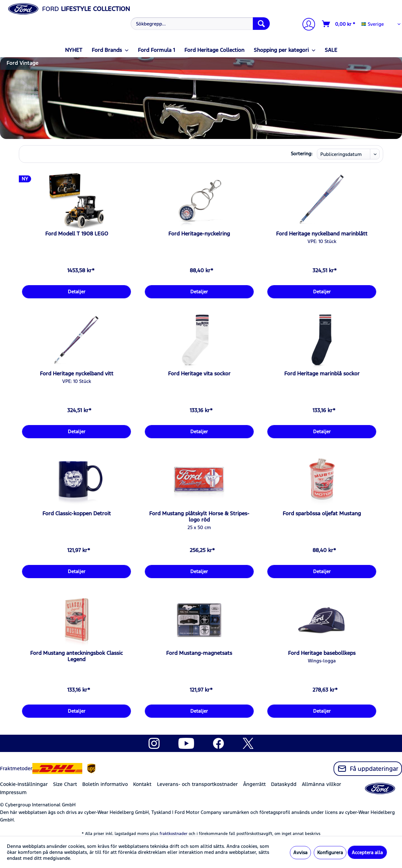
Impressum (13, 792)
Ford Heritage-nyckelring (199, 234)
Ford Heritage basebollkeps (322, 653)
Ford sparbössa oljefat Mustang (322, 513)
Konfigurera (330, 852)
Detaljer (77, 292)
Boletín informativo (105, 784)
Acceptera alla (367, 852)
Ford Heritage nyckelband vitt (77, 373)
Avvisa (300, 852)
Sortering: (302, 154)
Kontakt (142, 784)
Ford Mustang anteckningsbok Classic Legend (76, 656)
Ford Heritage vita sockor (199, 373)
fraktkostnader (174, 834)
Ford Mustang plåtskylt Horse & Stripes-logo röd (199, 517)
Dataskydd (284, 784)
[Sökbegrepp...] (200, 24)
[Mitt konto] (306, 25)
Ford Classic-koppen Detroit (77, 513)
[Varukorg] (339, 24)
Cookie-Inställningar (24, 784)
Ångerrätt (254, 784)
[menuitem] (199, 24)
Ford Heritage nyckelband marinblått (322, 234)
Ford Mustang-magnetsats (199, 653)
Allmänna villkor (321, 784)
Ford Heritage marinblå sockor (322, 373)
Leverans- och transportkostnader (197, 784)
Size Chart (65, 784)
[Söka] (261, 24)
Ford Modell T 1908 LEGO (77, 234)
